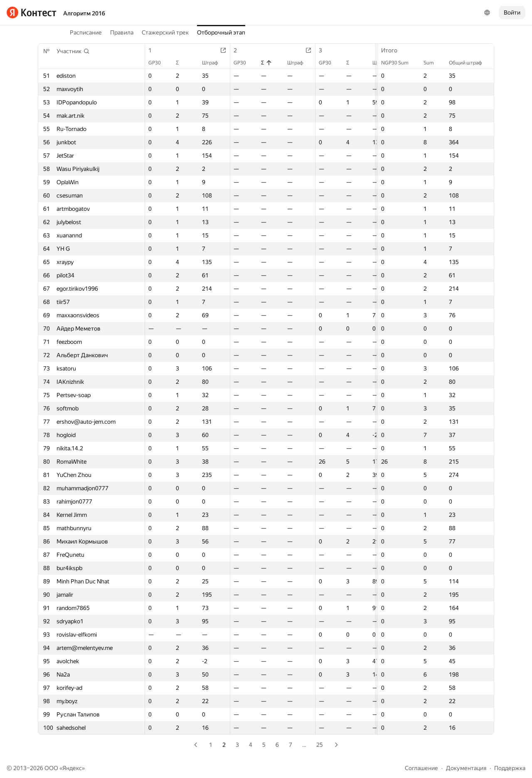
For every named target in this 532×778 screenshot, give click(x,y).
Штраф (214, 63)
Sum (433, 63)
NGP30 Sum (399, 63)
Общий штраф (470, 63)
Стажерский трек (165, 32)
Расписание (86, 32)
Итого (393, 50)
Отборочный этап (221, 32)
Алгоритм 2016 (84, 13)
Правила (122, 32)
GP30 (159, 63)
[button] (73, 51)
